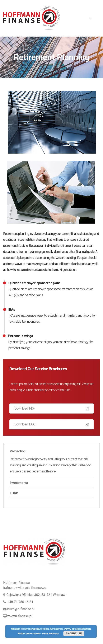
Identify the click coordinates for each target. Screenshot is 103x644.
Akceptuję (74, 634)
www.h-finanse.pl (20, 616)
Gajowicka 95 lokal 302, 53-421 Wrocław (36, 595)
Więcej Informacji (50, 634)
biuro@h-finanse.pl (21, 609)
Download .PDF (25, 408)
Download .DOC (25, 424)
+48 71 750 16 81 (20, 602)
